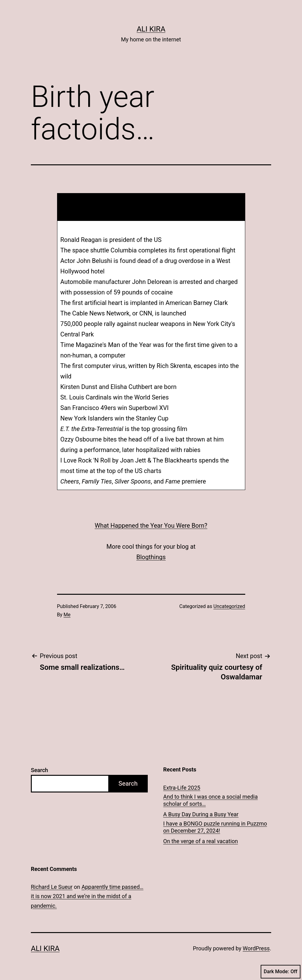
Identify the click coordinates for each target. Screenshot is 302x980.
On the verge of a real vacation (201, 841)
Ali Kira (151, 29)
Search (39, 770)
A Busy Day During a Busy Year (201, 814)
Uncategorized (229, 606)
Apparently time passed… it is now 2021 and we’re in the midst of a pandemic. (87, 896)
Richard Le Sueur (52, 887)
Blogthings (151, 557)
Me (67, 615)
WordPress (256, 948)
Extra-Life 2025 (182, 788)
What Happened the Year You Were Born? (151, 526)
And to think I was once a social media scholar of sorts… (210, 800)
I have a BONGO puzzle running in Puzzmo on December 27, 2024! (215, 827)
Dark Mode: (281, 972)
